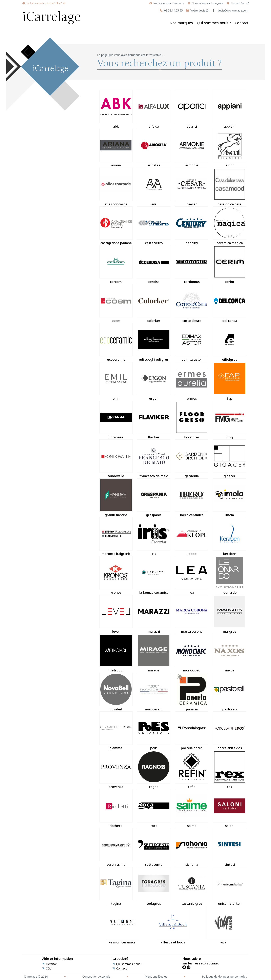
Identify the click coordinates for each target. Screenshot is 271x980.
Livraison (52, 964)
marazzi (154, 614)
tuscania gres (192, 886)
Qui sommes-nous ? (129, 964)
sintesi (230, 847)
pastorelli (230, 692)
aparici (192, 109)
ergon (154, 381)
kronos (116, 575)
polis (154, 731)
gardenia (192, 459)
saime (192, 809)
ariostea (154, 148)
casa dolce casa (230, 187)
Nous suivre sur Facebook (169, 3)
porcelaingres (192, 731)
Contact (242, 23)
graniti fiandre (116, 498)
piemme (116, 731)
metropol (116, 653)
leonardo (230, 575)
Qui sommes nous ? (214, 23)
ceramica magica (230, 226)
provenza (116, 770)
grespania (154, 498)
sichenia (192, 847)
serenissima (116, 847)
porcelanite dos (230, 731)
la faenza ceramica (154, 575)
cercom (116, 265)
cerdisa (154, 265)
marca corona (192, 614)
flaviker (154, 420)
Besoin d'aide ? (240, 3)
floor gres (192, 420)
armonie (192, 148)
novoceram (154, 692)
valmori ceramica (122, 925)
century (192, 226)
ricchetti (116, 809)
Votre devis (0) (200, 10)
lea (192, 575)
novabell (116, 692)
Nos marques (181, 23)
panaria (192, 692)
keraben (230, 537)
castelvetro (154, 226)
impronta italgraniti (116, 537)
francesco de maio (154, 459)
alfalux (154, 109)
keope (192, 537)
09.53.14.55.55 (173, 10)
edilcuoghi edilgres (154, 342)
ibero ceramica (192, 498)
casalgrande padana (116, 226)
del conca (230, 304)
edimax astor (192, 342)
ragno (154, 770)
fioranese (116, 420)
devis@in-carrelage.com (233, 10)
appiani (230, 109)
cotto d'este (192, 304)
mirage (154, 653)
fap (230, 381)
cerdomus (192, 265)
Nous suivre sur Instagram (207, 3)
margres (230, 614)
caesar (192, 187)
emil (116, 381)
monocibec (192, 653)
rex (230, 770)
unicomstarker (230, 886)
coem (116, 304)
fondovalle (116, 459)
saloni (230, 809)
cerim (230, 265)
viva (223, 925)
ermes (192, 381)
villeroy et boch (173, 925)
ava (154, 187)
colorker (154, 304)
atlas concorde (116, 187)
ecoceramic (116, 342)
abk (116, 109)
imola (230, 498)
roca (154, 809)
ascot (230, 148)
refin (192, 770)
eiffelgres (230, 342)
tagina (116, 886)
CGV (49, 968)
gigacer (230, 459)
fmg (230, 420)
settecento (154, 847)
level (116, 614)
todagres (154, 886)
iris (154, 537)
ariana (116, 148)
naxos (230, 653)
